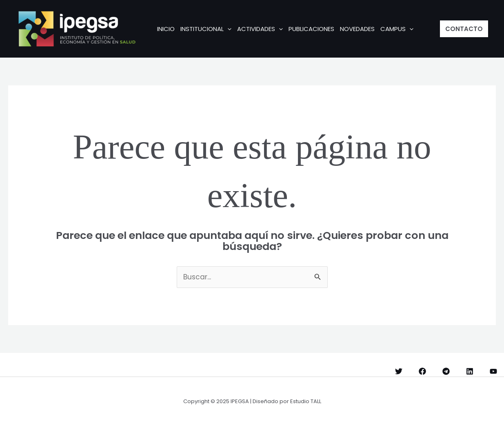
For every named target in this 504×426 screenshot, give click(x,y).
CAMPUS (397, 29)
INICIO (166, 29)
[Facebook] (422, 371)
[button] (464, 29)
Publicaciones (311, 29)
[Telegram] (446, 371)
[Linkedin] (470, 371)
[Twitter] (399, 371)
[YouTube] (493, 371)
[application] (228, 29)
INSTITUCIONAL (206, 29)
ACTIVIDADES (260, 29)
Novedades (357, 29)
